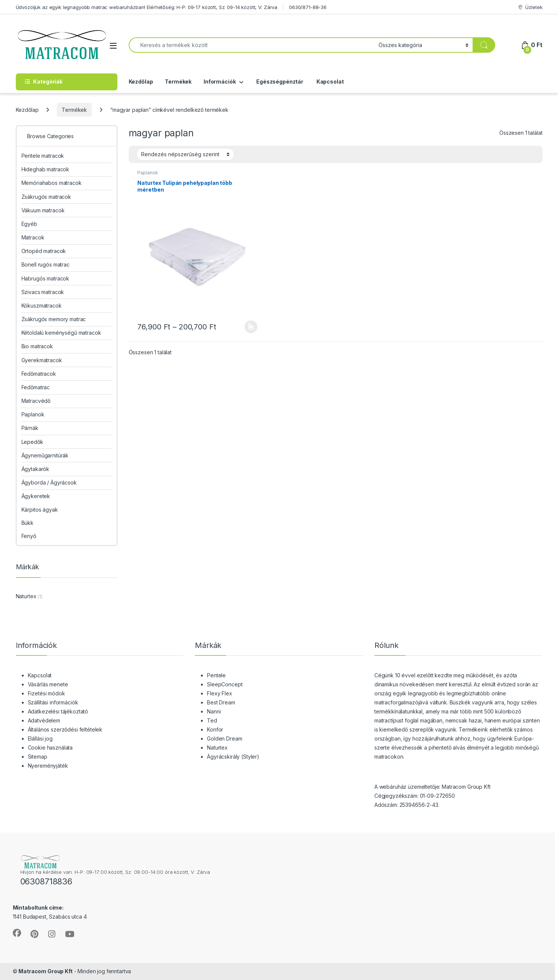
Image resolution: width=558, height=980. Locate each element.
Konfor (215, 729)
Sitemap (38, 757)
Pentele (216, 675)
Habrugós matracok (46, 278)
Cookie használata (50, 748)
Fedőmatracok (39, 374)
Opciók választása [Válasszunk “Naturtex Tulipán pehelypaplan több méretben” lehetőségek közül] (251, 327)
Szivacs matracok (43, 292)
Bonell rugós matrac (46, 264)
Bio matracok (37, 346)
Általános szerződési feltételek (65, 729)
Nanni (214, 711)
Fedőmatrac (36, 387)
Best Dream (221, 702)
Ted (212, 720)
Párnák (30, 428)
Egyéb (29, 224)
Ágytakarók (36, 469)
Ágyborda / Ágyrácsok (49, 482)
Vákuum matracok (43, 210)
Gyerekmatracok (42, 360)
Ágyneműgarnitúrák (45, 455)
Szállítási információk (53, 702)
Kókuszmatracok (42, 306)
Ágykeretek (36, 496)
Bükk (27, 523)
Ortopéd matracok (44, 251)
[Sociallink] (17, 933)
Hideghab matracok (46, 169)
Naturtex (26, 596)
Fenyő (29, 536)
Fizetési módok (46, 693)
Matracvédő (36, 401)
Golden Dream (224, 738)
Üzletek (530, 7)
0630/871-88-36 (308, 7)
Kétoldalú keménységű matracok (61, 333)
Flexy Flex (220, 693)
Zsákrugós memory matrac (54, 319)
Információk (220, 82)
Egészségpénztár (279, 82)
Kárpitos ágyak (40, 510)
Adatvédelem (44, 720)
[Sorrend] (185, 154)
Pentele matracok (43, 156)
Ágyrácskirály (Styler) (233, 757)
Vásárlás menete (48, 684)
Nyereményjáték (48, 766)
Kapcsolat (330, 82)
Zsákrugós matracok (46, 197)
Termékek (178, 82)
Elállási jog (40, 738)
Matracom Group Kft (45, 971)
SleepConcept (225, 684)
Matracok (33, 237)
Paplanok (147, 173)
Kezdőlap (141, 82)
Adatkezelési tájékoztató (58, 711)
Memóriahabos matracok (52, 183)
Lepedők (32, 442)
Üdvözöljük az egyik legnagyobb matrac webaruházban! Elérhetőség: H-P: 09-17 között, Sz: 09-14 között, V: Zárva (147, 7)
